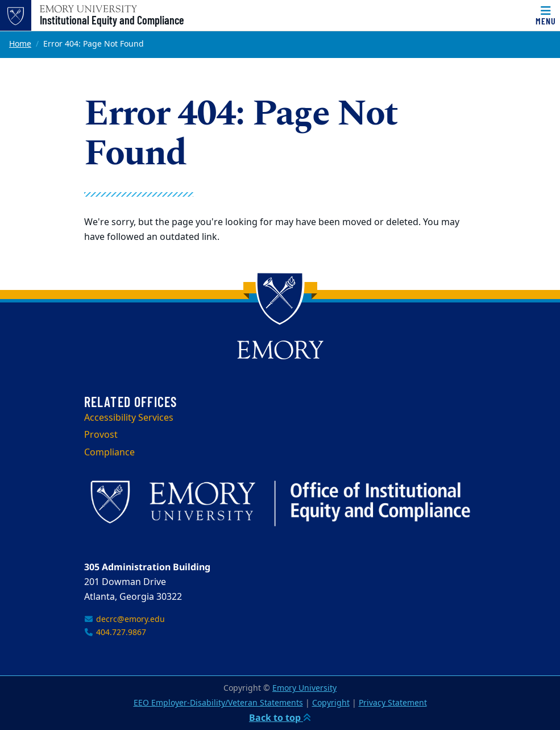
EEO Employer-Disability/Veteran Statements (218, 703)
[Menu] (546, 15)
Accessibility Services (129, 418)
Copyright (331, 703)
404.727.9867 (115, 632)
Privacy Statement (393, 703)
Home (20, 44)
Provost (101, 435)
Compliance (109, 453)
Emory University (304, 688)
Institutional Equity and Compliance (112, 20)
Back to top (280, 717)
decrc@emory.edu (125, 619)
